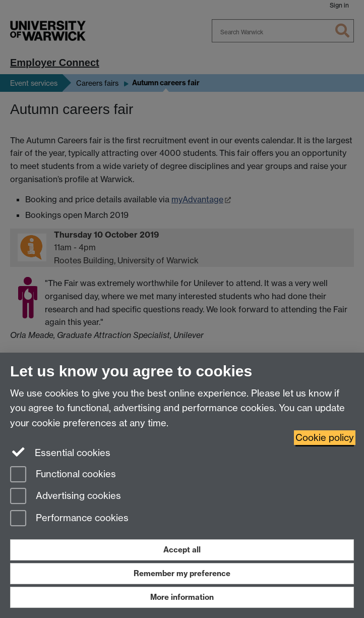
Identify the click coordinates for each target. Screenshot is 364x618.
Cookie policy (325, 438)
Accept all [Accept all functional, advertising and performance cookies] (182, 550)
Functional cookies (63, 475)
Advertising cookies (66, 497)
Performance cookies (69, 519)
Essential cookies (60, 452)
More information (182, 597)
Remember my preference (182, 573)
